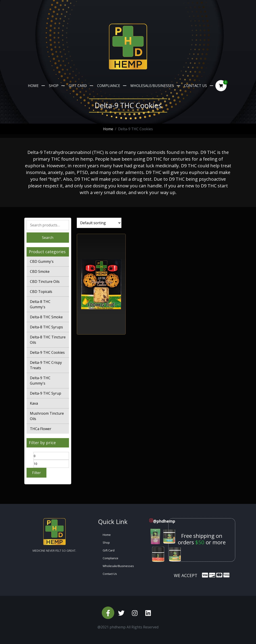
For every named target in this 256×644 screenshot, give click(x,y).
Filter (36, 473)
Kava (34, 403)
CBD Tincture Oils (45, 282)
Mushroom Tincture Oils (47, 416)
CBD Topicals (41, 292)
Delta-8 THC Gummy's (40, 304)
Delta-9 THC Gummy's (40, 381)
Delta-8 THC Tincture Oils (48, 340)
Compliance (109, 86)
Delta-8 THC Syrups (46, 327)
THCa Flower (41, 429)
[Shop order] (99, 223)
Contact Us (196, 86)
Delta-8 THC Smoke (46, 317)
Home (33, 86)
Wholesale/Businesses (152, 86)
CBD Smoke (40, 271)
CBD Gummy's (42, 261)
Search (48, 238)
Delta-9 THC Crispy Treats (46, 365)
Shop (54, 86)
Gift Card (78, 86)
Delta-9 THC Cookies (47, 352)
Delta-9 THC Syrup (46, 393)
